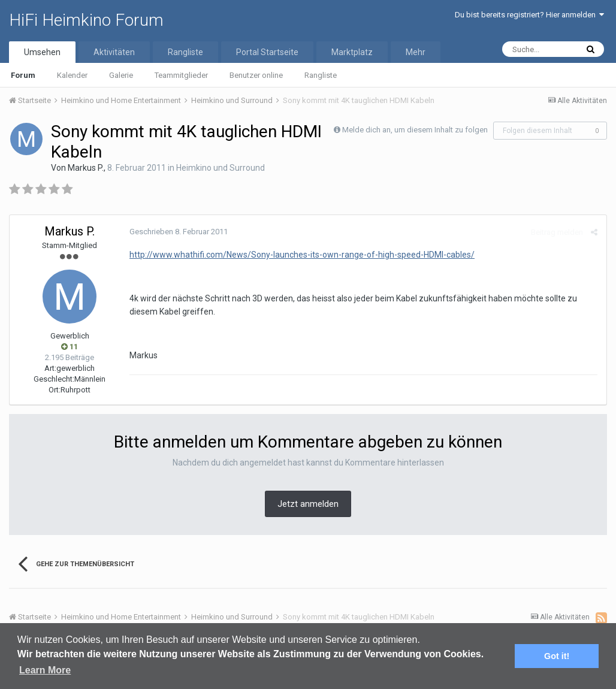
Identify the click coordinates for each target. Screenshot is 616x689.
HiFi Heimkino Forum (86, 20)
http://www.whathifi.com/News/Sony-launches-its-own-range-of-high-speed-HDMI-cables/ (302, 255)
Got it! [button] (557, 656)
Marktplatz (352, 52)
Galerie (121, 75)
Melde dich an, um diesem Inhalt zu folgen (415, 130)
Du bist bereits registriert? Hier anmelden (529, 15)
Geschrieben (179, 232)
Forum (23, 75)
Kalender (72, 75)
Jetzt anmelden (308, 504)
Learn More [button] (45, 670)
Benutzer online (256, 75)
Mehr (416, 52)
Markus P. (86, 168)
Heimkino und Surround (221, 168)
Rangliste (321, 75)
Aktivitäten (114, 52)
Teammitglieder (181, 75)
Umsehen (42, 52)
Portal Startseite (267, 52)
